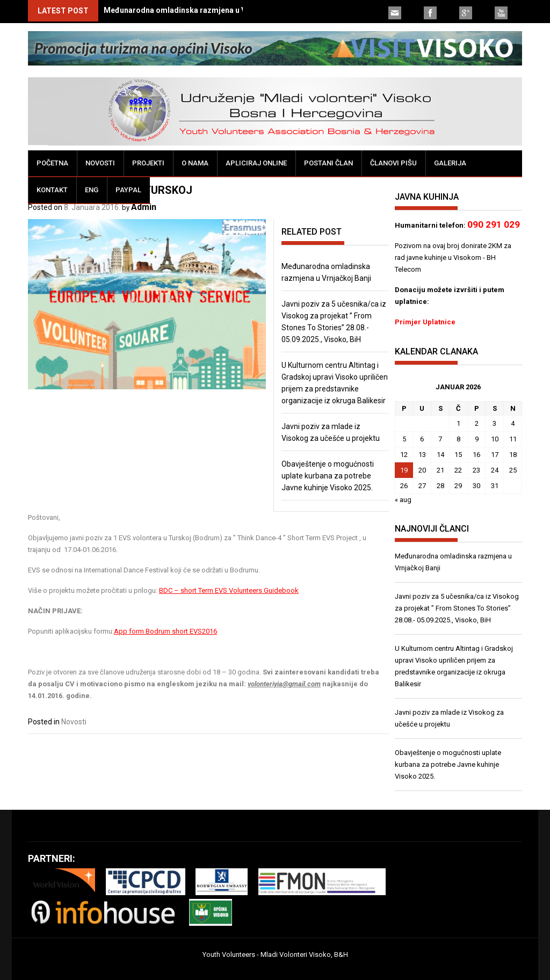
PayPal (128, 190)
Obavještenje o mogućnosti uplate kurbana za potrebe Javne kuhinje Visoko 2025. (328, 476)
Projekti (148, 163)
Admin (144, 207)
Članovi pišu (393, 163)
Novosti (100, 163)
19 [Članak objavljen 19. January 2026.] (404, 470)
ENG (92, 190)
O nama (195, 163)
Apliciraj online (256, 163)
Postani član (328, 163)
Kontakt (52, 190)
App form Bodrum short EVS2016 (165, 631)
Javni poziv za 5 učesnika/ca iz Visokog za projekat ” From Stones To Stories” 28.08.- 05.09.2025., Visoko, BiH (457, 608)
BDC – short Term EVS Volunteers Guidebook (229, 590)
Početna (52, 163)
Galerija (450, 163)
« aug (403, 500)
